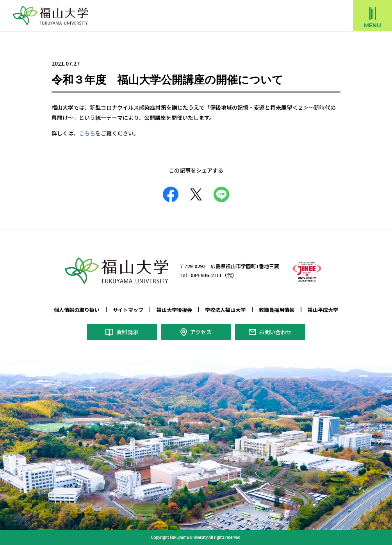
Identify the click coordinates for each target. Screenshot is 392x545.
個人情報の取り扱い (77, 310)
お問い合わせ (275, 332)
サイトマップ (128, 310)
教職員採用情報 (277, 310)
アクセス (201, 332)
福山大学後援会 (174, 310)
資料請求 (127, 332)
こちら (87, 133)
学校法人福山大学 (225, 310)
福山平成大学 (323, 310)
